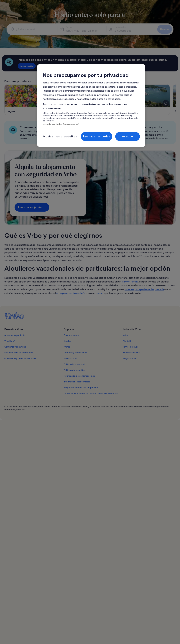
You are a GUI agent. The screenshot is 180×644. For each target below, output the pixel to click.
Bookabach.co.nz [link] (131, 353)
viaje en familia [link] (130, 282)
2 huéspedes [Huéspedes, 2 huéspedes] (123, 31)
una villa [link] (159, 289)
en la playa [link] (62, 293)
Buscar (165, 29)
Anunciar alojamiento (32, 207)
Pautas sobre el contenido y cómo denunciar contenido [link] (91, 393)
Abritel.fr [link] (127, 341)
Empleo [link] (67, 341)
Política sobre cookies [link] (74, 370)
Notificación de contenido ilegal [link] (79, 376)
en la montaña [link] (77, 293)
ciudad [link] (100, 293)
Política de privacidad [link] (74, 364)
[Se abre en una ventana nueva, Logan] (31, 100)
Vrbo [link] (125, 335)
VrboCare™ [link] (10, 341)
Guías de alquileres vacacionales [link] (20, 358)
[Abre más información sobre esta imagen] (166, 103)
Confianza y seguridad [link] (15, 347)
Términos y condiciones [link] (75, 353)
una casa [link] (129, 289)
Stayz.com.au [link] (129, 358)
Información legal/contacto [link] (77, 382)
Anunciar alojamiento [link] (15, 335)
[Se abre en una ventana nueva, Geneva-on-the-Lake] (87, 100)
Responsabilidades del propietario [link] (81, 388)
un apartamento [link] (145, 289)
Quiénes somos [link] (71, 335)
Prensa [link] (67, 347)
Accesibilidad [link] (70, 358)
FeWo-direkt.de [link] (131, 347)
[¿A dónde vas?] (33, 29)
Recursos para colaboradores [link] (19, 353)
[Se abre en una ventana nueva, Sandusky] (143, 100)
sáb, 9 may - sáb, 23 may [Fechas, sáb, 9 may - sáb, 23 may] (81, 31)
